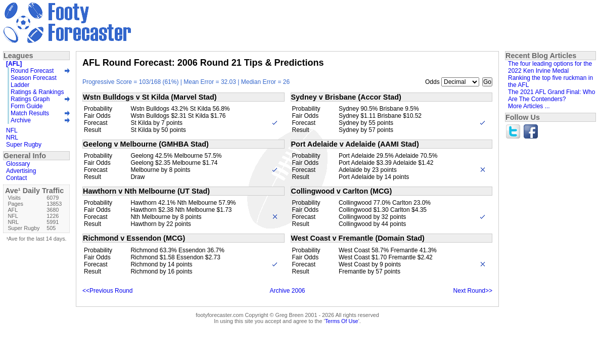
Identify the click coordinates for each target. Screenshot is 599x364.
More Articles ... (529, 106)
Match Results (30, 113)
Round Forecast (32, 71)
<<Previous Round (107, 291)
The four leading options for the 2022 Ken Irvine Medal (550, 67)
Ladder (20, 85)
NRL (12, 138)
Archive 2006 (287, 291)
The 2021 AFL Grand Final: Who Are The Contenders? (551, 96)
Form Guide (27, 106)
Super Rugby (24, 145)
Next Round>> (473, 291)
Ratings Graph (30, 99)
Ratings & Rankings (37, 92)
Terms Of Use (342, 321)
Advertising (21, 171)
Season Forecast (34, 78)
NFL (12, 130)
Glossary (18, 164)
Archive (21, 120)
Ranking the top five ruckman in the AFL (550, 81)
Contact (16, 178)
